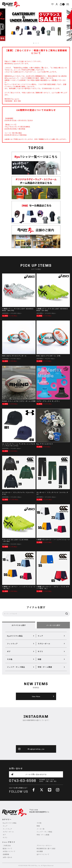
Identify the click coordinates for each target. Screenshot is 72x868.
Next (69, 27)
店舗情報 (6, 854)
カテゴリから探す (19, 625)
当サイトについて (43, 854)
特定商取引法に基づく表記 (46, 849)
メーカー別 (41, 829)
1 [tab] (34, 43)
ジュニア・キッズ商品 (44, 832)
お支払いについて (9, 851)
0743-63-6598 (23, 781)
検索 (67, 614)
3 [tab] (37, 43)
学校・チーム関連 (43, 835)
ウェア (5, 826)
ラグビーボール (8, 832)
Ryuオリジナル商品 (10, 823)
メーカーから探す (53, 625)
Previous (3, 27)
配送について (7, 849)
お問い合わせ (7, 857)
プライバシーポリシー (44, 846)
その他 (39, 823)
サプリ (5, 838)
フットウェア (7, 829)
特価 (38, 826)
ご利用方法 (7, 846)
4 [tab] (38, 43)
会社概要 (40, 851)
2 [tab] (35, 43)
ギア (4, 835)
